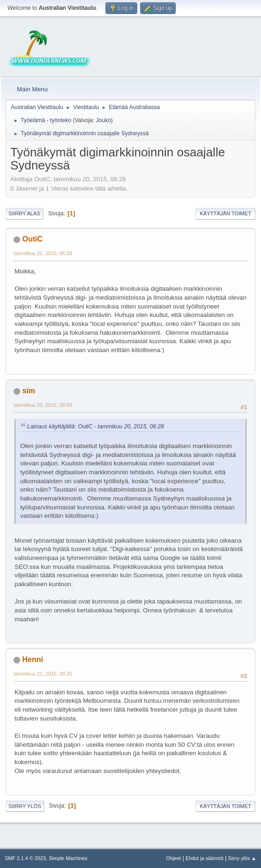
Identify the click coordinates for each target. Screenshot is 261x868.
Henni (32, 659)
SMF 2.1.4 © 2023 (25, 858)
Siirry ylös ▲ (242, 858)
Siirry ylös (25, 806)
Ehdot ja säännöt (205, 858)
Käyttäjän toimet (225, 213)
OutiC (32, 239)
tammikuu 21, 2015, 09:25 (43, 674)
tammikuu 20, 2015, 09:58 (43, 405)
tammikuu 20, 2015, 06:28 (43, 253)
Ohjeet (173, 858)
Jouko (104, 120)
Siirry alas (24, 213)
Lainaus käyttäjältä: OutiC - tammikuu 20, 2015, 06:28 (96, 427)
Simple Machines (68, 858)
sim (29, 391)
